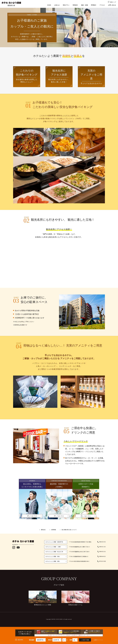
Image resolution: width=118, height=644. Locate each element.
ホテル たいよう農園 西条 (53, 557)
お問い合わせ (112, 5)
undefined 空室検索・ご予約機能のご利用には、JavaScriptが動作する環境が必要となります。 (57, 640)
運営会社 (44, 530)
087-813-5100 (102, 561)
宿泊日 (50, 640)
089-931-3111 (103, 547)
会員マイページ (98, 640)
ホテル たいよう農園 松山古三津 (54, 552)
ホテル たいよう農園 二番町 (53, 547)
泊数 (71, 640)
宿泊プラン (66, 5)
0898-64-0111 (103, 556)
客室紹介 (75, 5)
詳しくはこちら (32, 516)
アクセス (102, 5)
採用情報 (54, 530)
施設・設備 (84, 5)
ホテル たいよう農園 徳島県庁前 (54, 542)
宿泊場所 (32, 640)
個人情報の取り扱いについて (69, 530)
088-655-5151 (102, 542)
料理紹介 (94, 5)
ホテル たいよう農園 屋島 (53, 561)
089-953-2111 (103, 552)
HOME (49, 5)
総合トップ (113, 2)
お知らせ (57, 5)
